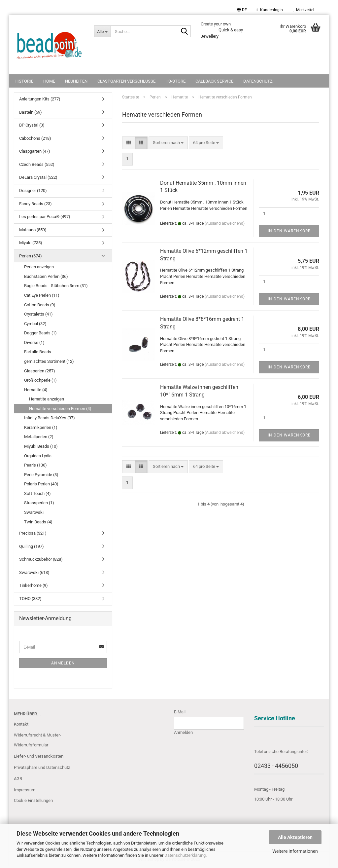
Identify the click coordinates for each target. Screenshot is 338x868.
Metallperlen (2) (39, 437)
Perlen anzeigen (39, 267)
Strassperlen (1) (39, 503)
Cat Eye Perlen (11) (42, 295)
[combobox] (168, 143)
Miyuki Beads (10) (41, 446)
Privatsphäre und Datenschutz (42, 767)
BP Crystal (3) (32, 125)
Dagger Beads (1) (40, 333)
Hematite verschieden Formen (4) (60, 409)
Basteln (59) (31, 112)
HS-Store (175, 81)
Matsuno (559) (33, 230)
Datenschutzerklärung (185, 855)
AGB (18, 779)
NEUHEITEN (76, 81)
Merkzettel (304, 10)
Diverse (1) (34, 342)
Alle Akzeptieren (295, 837)
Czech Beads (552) (37, 164)
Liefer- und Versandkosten (39, 756)
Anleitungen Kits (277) (40, 99)
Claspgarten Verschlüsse (126, 81)
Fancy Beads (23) (35, 204)
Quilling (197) (32, 546)
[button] (242, 10)
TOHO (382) (30, 599)
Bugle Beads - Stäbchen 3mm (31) (56, 286)
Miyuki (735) (31, 243)
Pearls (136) (35, 465)
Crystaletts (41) (38, 314)
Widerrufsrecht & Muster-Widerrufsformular (37, 740)
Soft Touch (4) (37, 493)
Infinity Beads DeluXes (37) (50, 418)
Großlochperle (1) (40, 380)
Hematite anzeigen (47, 399)
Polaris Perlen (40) (41, 484)
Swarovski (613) (34, 572)
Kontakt (21, 724)
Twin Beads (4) (38, 522)
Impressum (25, 790)
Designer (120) (33, 190)
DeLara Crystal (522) (38, 177)
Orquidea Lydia (38, 456)
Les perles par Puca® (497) (45, 217)
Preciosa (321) (33, 533)
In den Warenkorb (289, 231)
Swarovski (34, 512)
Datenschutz (258, 81)
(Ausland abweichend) (225, 223)
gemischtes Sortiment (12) (49, 361)
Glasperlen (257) (40, 371)
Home (49, 81)
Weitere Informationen (295, 851)
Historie (24, 81)
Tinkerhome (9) (34, 585)
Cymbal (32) (35, 324)
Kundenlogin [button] (270, 10)
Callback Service (214, 81)
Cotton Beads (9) (40, 305)
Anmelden (63, 663)
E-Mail (180, 712)
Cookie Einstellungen (33, 800)
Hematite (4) (36, 390)
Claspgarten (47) (35, 151)
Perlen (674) (31, 256)
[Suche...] (102, 31)
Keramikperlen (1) (41, 427)
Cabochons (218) (35, 138)
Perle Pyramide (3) (41, 475)
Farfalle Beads (38, 352)
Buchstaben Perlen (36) (46, 276)
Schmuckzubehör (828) (41, 559)
